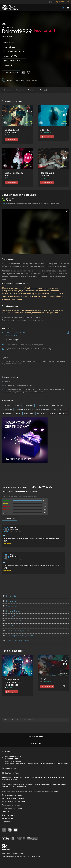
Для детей (17, 405)
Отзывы (32, 90)
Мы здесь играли (11, 73)
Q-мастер (6, 513)
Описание (8, 90)
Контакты (20, 90)
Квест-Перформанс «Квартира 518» (18, 636)
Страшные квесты (11, 606)
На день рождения (43, 409)
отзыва (5, 204)
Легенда (45, 130)
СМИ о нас (5, 812)
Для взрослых (8, 409)
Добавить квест (7, 818)
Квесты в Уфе (10, 596)
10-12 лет (52, 413)
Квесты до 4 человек (12, 616)
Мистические (41, 413)
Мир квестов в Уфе (36, 736)
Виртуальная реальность (12, 131)
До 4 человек (63, 413)
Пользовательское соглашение (13, 798)
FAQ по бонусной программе (12, 808)
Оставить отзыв (10, 518)
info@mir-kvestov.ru (12, 773)
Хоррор (18, 413)
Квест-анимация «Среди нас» (16, 631)
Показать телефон (11, 340)
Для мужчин (57, 409)
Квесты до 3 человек (12, 611)
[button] (67, 211)
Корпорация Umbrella (47, 174)
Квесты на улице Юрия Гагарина (17, 621)
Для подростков (58, 405)
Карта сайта (6, 822)
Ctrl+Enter (54, 792)
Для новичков (29, 405)
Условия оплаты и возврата (12, 805)
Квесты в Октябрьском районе (16, 641)
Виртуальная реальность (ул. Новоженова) (13, 682)
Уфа (51, 2)
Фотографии (45, 90)
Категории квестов (8, 815)
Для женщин (7, 413)
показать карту (11, 335)
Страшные (6, 405)
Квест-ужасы (28, 413)
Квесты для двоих (11, 601)
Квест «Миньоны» (12, 626)
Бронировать (12, 140)
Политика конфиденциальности (13, 802)
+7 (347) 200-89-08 (62, 2)
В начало (36, 743)
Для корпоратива (43, 405)
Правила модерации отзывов (12, 795)
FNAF (43, 679)
